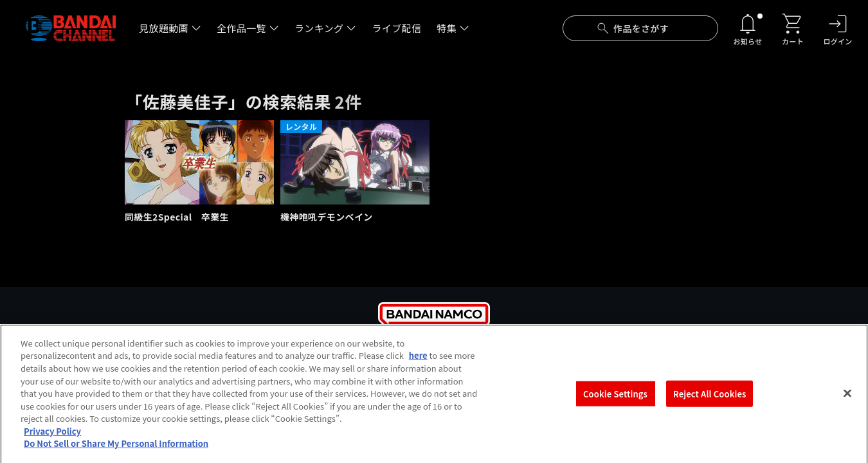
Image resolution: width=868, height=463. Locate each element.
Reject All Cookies (710, 399)
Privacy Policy (52, 437)
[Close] (847, 399)
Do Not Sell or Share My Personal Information (116, 449)
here (418, 361)
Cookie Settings (615, 399)
